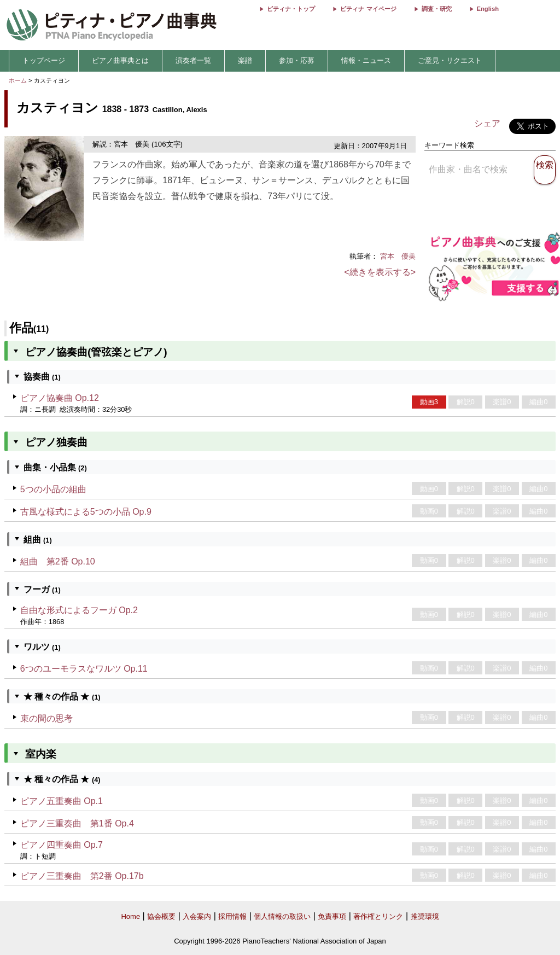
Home (130, 916)
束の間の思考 (46, 718)
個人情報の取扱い (282, 916)
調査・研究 (437, 9)
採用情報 (232, 916)
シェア (487, 123)
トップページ (44, 60)
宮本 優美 (398, 256)
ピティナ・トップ (291, 9)
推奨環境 (425, 916)
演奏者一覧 (193, 60)
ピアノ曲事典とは (120, 60)
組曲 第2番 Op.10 (58, 561)
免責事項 (332, 916)
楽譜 (245, 60)
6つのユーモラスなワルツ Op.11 (84, 669)
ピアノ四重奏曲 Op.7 (62, 845)
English (488, 9)
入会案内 (197, 916)
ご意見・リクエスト (450, 60)
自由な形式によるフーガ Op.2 (79, 610)
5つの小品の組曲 (53, 489)
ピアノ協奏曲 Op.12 (60, 398)
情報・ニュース (366, 60)
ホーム (18, 80)
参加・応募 (297, 60)
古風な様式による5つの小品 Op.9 (86, 512)
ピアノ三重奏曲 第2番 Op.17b (82, 876)
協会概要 (161, 916)
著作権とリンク (378, 916)
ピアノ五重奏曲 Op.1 (62, 801)
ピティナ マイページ (368, 9)
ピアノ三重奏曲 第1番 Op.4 (77, 823)
